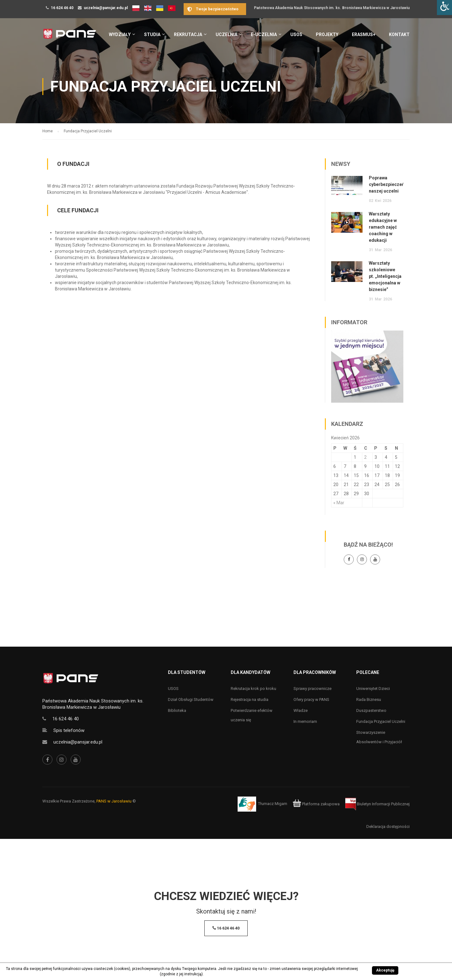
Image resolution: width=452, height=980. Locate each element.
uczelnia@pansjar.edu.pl (106, 8)
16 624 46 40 (62, 8)
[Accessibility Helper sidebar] (444, 8)
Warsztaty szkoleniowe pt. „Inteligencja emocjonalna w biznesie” (385, 276)
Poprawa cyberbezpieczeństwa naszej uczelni (391, 184)
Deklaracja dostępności (388, 826)
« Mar (339, 503)
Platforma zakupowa (316, 804)
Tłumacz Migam (273, 804)
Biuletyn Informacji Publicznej (377, 804)
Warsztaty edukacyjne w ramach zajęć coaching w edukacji (383, 227)
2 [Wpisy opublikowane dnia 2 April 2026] (365, 457)
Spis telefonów (69, 730)
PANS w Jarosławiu (114, 801)
